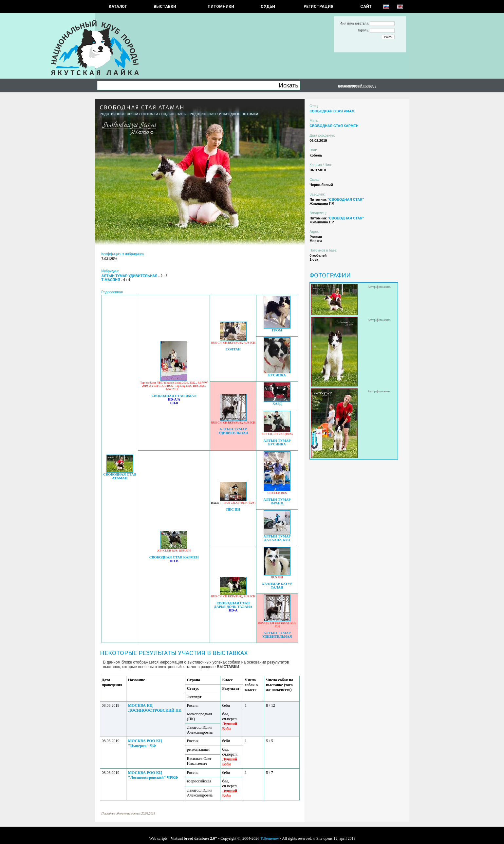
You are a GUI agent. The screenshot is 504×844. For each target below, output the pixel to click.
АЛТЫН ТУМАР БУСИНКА (277, 442)
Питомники (221, 7)
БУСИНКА (277, 375)
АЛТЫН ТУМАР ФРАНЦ (277, 501)
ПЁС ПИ (233, 509)
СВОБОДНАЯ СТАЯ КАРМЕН (174, 557)
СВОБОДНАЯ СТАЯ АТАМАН (120, 476)
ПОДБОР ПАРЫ (174, 114)
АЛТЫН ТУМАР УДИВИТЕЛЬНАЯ (233, 431)
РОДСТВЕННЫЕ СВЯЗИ (119, 114)
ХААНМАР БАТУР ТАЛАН (277, 586)
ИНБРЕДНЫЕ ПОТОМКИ (239, 114)
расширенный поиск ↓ (357, 85)
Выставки (165, 7)
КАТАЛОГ (118, 7)
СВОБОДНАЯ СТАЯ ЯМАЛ (174, 396)
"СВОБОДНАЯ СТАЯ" (346, 199)
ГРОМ (277, 330)
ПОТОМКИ (150, 114)
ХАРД (277, 404)
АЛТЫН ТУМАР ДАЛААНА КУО (277, 538)
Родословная (203, 114)
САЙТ (366, 7)
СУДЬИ (268, 7)
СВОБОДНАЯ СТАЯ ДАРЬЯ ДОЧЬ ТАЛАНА (233, 605)
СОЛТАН (233, 349)
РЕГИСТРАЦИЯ (318, 7)
